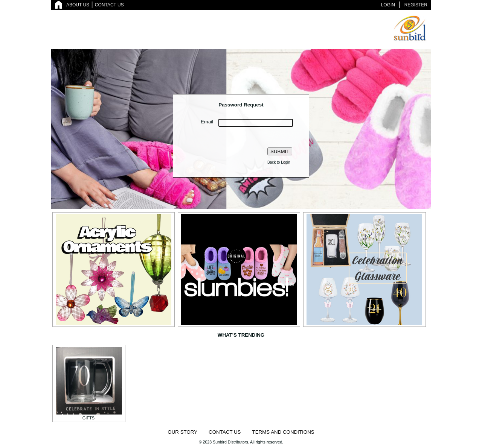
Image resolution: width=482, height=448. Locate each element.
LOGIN (388, 5)
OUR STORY (182, 432)
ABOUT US (78, 5)
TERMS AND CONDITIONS (283, 432)
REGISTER (416, 5)
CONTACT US (109, 5)
